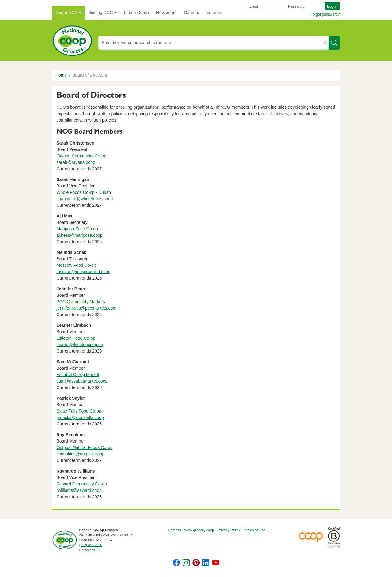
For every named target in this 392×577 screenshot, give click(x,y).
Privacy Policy (229, 530)
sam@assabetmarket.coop (82, 381)
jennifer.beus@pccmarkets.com (87, 308)
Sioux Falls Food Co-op (79, 411)
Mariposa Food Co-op (77, 229)
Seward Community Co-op (82, 484)
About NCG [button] (67, 13)
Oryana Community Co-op (82, 156)
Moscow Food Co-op (76, 265)
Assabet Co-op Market (78, 375)
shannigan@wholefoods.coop (85, 199)
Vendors (214, 13)
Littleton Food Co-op (76, 338)
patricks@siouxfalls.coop (80, 417)
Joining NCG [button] (101, 13)
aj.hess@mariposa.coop (80, 235)
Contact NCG (89, 550)
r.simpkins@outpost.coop (81, 454)
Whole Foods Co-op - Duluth (84, 192)
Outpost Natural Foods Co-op (85, 447)
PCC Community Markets (81, 302)
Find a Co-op (136, 13)
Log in (332, 6)
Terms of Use (255, 530)
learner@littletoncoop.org (81, 345)
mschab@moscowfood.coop (84, 272)
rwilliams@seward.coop (79, 490)
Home (61, 75)
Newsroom (166, 13)
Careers (191, 13)
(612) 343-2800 (91, 545)
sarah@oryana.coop (76, 162)
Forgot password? (325, 14)
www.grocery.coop (199, 530)
